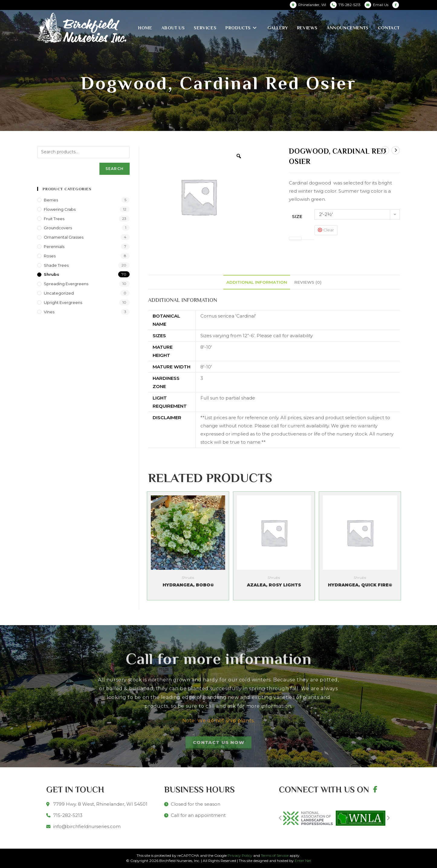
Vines (49, 312)
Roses (50, 256)
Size (297, 216)
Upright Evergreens (63, 302)
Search (115, 169)
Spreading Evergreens (66, 284)
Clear (329, 230)
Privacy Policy (240, 855)
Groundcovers (58, 228)
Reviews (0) (308, 282)
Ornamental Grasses (64, 237)
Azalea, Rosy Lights (274, 585)
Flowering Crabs (60, 209)
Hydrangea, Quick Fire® (360, 585)
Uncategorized (59, 293)
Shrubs (188, 578)
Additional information (257, 282)
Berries (51, 200)
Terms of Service (275, 855)
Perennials (54, 246)
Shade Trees (56, 265)
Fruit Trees (54, 219)
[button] (280, 818)
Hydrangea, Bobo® (188, 585)
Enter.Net (303, 861)
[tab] (257, 282)
